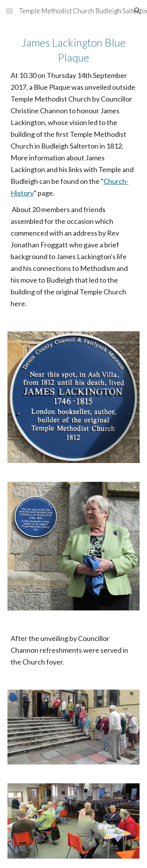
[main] (74, 172)
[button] (9, 11)
